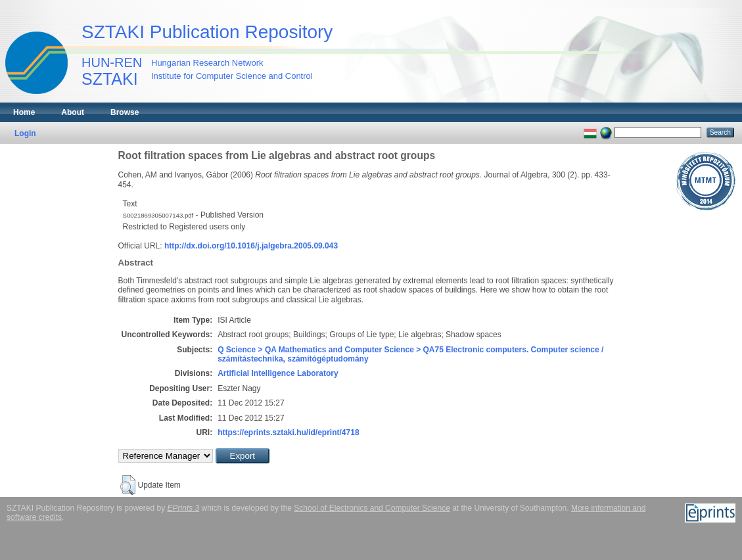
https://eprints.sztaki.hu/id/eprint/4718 (288, 432)
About (73, 112)
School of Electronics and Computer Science (372, 508)
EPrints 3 (184, 508)
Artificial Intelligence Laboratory (278, 373)
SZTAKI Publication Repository (207, 32)
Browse (125, 112)
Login (25, 133)
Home (24, 112)
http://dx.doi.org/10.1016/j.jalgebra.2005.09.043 (251, 246)
